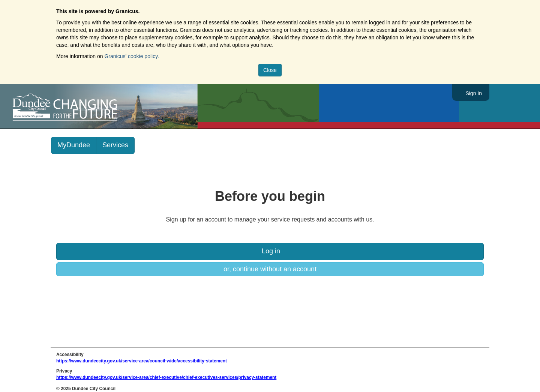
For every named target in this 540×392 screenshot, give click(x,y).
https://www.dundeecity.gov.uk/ (99, 106)
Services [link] (115, 145)
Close (270, 70)
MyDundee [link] (74, 145)
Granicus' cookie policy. (132, 56)
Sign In (474, 93)
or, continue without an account (270, 269)
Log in (270, 251)
